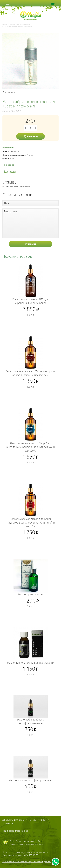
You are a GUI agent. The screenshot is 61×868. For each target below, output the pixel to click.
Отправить (30, 244)
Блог (44, 820)
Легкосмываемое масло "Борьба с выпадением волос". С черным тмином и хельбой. (30, 447)
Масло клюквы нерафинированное (30, 780)
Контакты (8, 823)
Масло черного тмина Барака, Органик (31, 663)
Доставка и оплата (14, 820)
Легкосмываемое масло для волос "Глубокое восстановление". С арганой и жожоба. (31, 523)
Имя (7, 203)
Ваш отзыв (11, 211)
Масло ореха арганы (31, 595)
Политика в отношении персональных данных (27, 861)
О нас (33, 820)
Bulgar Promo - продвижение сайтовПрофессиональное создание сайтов (27, 843)
